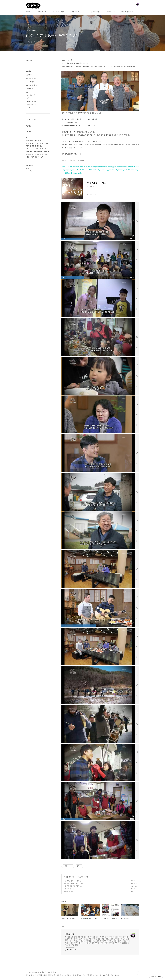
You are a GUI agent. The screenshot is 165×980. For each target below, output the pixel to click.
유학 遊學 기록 (31, 95)
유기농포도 (41, 157)
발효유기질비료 (36, 154)
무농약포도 (29, 149)
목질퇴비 (28, 146)
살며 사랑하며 (95, 12)
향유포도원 (70, 934)
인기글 (34, 119)
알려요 (28, 108)
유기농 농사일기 (59, 12)
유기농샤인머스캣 (31, 143)
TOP (138, 973)
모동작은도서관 (38, 151)
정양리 (39, 143)
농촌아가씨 (67, 891)
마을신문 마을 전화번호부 (72, 886)
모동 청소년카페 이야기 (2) (72, 883)
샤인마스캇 (38, 140)
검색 (133, 4)
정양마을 (40, 146)
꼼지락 (29, 98)
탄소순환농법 (29, 140)
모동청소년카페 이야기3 (71, 881)
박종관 (28, 157)
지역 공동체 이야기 (77, 12)
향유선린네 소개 (31, 104)
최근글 (28, 119)
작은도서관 (34, 157)
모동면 (34, 146)
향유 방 (28, 92)
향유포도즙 (43, 149)
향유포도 (28, 154)
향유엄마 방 (111, 12)
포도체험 (36, 149)
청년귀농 (46, 151)
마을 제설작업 (68, 889)
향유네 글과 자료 (127, 12)
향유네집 (29, 12)
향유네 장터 (42, 12)
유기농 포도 (29, 151)
